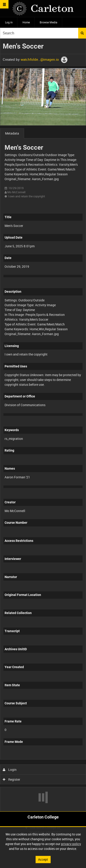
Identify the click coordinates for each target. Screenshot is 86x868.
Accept (43, 859)
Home (26, 22)
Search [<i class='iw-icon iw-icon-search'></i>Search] (82, 33)
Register (12, 779)
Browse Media (49, 22)
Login (10, 770)
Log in (9, 22)
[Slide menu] (4, 4)
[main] (43, 425)
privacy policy (71, 844)
